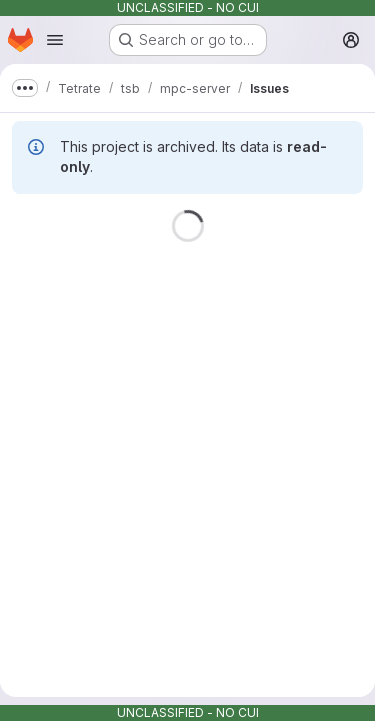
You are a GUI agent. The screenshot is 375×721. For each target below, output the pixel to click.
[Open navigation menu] (55, 40)
